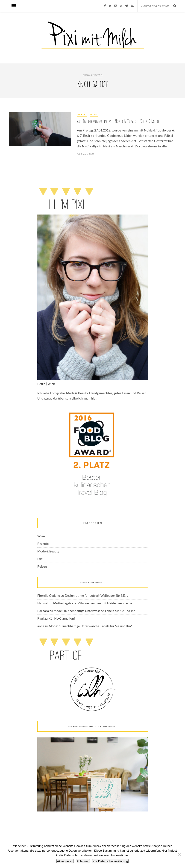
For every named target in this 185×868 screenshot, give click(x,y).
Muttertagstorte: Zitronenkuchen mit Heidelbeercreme (93, 603)
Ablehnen (83, 861)
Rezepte (43, 544)
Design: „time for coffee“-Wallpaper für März (97, 595)
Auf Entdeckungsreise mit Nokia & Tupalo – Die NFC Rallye (118, 121)
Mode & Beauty (48, 551)
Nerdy (82, 114)
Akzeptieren (65, 861)
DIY (40, 559)
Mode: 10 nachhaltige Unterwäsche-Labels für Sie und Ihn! (95, 611)
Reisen (42, 566)
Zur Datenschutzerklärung (110, 861)
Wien (94, 114)
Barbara (43, 611)
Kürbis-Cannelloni (62, 618)
